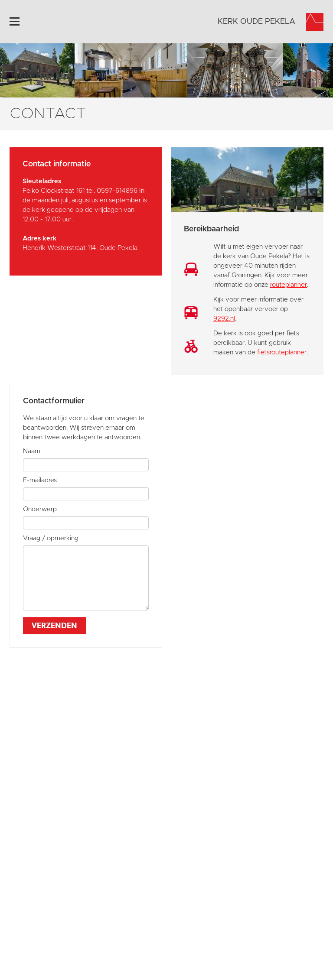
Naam (32, 451)
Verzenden (54, 625)
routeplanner (289, 285)
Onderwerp (40, 509)
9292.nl (224, 319)
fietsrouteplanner (282, 352)
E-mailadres (40, 480)
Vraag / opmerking (51, 538)
